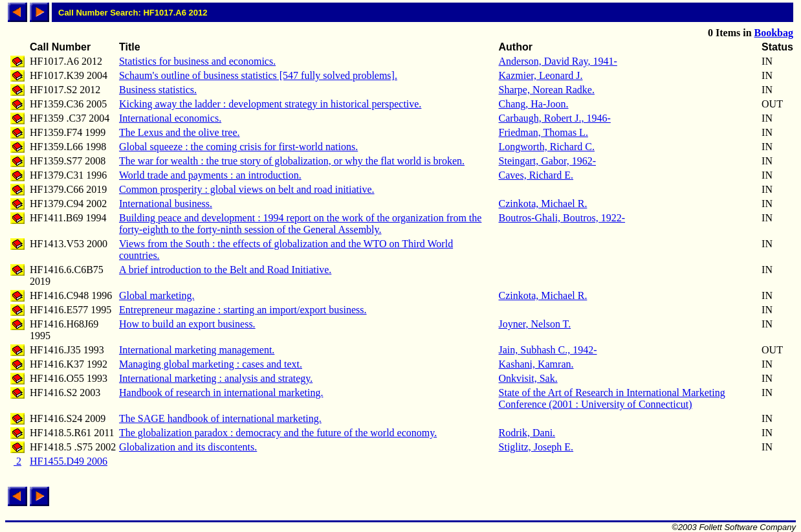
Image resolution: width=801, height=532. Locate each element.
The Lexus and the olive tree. (180, 132)
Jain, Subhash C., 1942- (548, 350)
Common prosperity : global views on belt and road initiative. (247, 189)
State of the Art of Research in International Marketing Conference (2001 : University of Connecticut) (612, 398)
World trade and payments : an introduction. (210, 175)
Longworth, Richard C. (547, 147)
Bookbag (774, 33)
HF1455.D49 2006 (69, 461)
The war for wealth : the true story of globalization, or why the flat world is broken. (292, 161)
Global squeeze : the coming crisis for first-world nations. (238, 147)
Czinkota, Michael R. (543, 204)
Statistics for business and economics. (197, 61)
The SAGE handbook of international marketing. (220, 418)
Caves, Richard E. (536, 175)
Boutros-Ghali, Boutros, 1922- (562, 218)
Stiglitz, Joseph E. (536, 447)
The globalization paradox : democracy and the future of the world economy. (278, 433)
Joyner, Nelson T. (535, 324)
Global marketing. (157, 295)
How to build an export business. (187, 324)
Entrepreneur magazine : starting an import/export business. (243, 310)
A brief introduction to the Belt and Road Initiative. (225, 270)
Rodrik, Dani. (527, 433)
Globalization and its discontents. (188, 447)
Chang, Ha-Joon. (534, 104)
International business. (166, 204)
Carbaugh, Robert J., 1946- (555, 118)
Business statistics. (158, 90)
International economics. (170, 118)
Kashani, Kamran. (536, 364)
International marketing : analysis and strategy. (216, 378)
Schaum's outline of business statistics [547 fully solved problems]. (258, 75)
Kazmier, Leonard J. (541, 75)
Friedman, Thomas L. (543, 132)
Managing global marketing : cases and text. (211, 364)
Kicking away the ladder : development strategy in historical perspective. (270, 104)
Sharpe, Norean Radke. (547, 90)
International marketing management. (197, 350)
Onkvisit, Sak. (528, 378)
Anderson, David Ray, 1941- (558, 61)
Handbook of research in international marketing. (221, 393)
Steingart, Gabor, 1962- (547, 161)
